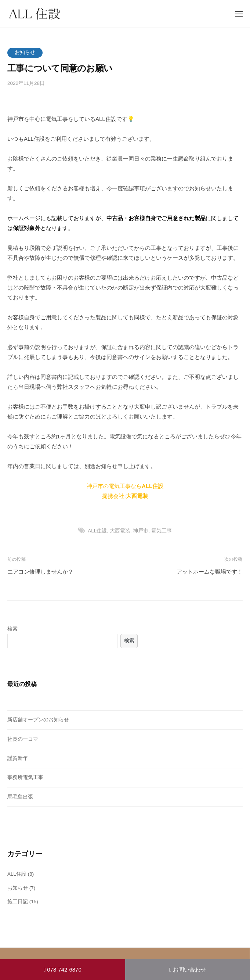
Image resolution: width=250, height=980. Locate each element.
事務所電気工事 (25, 777)
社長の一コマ (23, 739)
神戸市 (141, 531)
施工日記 (18, 902)
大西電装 (120, 531)
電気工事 (162, 531)
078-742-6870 (63, 970)
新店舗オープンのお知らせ (38, 720)
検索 (12, 629)
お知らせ (25, 52)
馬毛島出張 (20, 797)
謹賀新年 (18, 758)
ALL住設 (97, 531)
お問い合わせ (188, 970)
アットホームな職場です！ (210, 572)
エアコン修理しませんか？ (40, 572)
